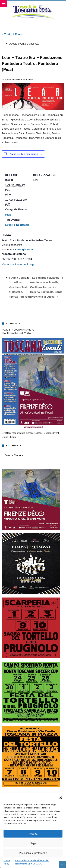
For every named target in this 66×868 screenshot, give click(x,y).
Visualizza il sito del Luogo (19, 264)
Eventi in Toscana (14, 455)
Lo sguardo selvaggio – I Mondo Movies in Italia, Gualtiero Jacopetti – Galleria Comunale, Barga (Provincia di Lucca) (47, 287)
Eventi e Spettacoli (17, 225)
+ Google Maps (24, 249)
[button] (61, 798)
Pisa (8, 215)
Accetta (33, 834)
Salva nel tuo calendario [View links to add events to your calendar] (24, 154)
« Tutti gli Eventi (12, 34)
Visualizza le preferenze (33, 853)
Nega (33, 843)
